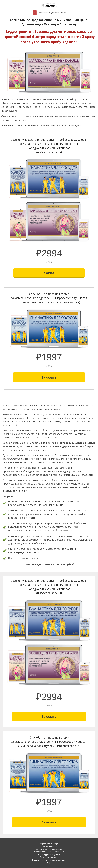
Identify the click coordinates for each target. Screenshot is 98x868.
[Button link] (49, 273)
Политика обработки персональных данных (49, 860)
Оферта (49, 863)
